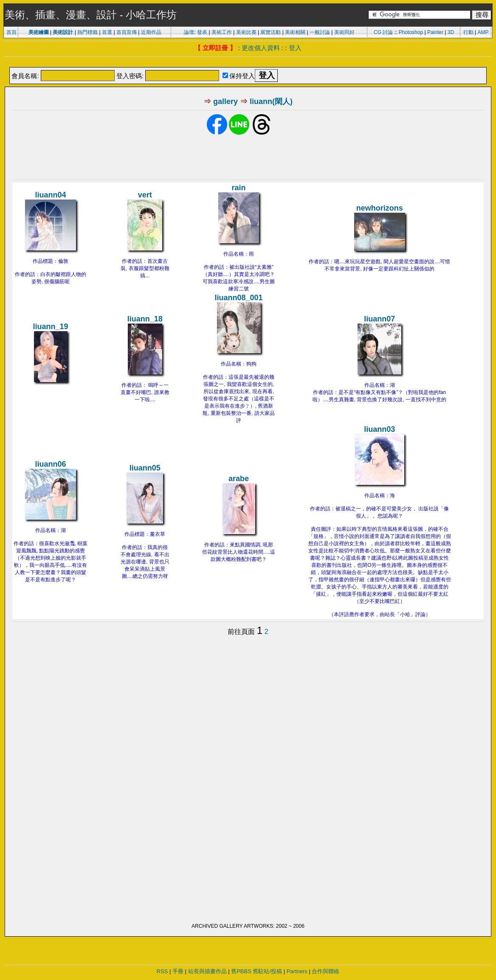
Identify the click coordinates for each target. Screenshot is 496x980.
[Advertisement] (248, 63)
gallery (225, 101)
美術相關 (295, 32)
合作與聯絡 (325, 971)
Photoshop (411, 32)
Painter (435, 32)
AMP (483, 32)
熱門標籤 (87, 32)
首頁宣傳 (127, 32)
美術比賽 (246, 32)
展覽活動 (271, 32)
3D (451, 32)
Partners (297, 971)
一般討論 (320, 32)
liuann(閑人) (271, 101)
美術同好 (344, 32)
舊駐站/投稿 (267, 971)
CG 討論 (383, 32)
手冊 (178, 971)
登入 (295, 48)
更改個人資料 (261, 48)
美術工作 (222, 32)
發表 (202, 32)
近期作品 (151, 32)
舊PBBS (241, 971)
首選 (107, 32)
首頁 (11, 32)
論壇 (189, 32)
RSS (162, 971)
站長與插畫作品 (207, 971)
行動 (468, 32)
